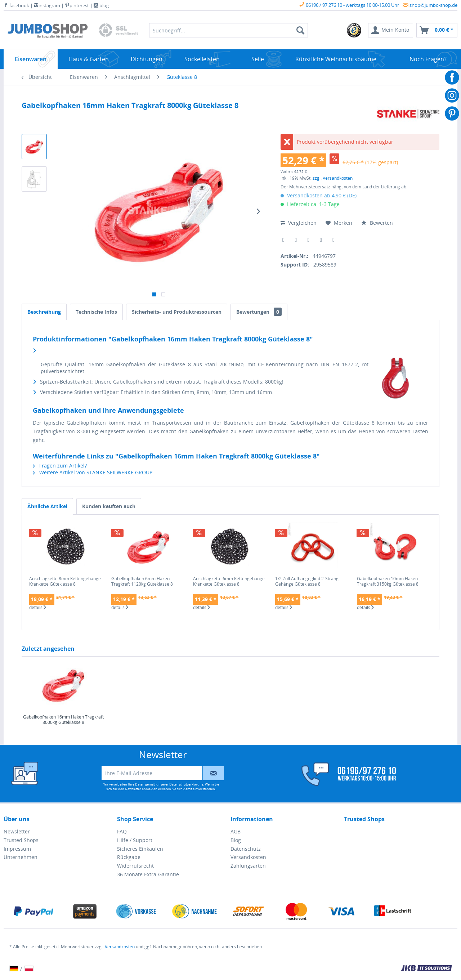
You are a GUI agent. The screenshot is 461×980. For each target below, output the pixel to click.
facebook (16, 5)
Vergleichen (299, 223)
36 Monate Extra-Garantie (148, 874)
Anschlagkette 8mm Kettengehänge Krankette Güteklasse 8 (65, 581)
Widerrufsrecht (135, 866)
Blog (236, 840)
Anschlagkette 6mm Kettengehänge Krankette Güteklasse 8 (229, 581)
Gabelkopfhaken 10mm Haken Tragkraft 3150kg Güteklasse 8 (388, 581)
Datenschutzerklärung (186, 784)
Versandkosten (248, 857)
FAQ (122, 831)
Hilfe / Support (135, 840)
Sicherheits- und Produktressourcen (177, 312)
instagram (47, 5)
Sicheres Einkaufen (140, 849)
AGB (236, 831)
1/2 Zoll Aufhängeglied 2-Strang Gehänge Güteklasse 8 (307, 581)
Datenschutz (246, 849)
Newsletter (17, 831)
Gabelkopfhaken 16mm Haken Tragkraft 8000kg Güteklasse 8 (63, 720)
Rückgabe (129, 857)
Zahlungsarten (248, 866)
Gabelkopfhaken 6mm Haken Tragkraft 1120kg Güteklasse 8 (142, 581)
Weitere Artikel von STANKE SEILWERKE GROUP (93, 472)
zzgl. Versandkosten (333, 178)
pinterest (77, 5)
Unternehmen (21, 857)
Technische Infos (96, 312)
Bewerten (377, 223)
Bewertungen (259, 312)
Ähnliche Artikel (47, 506)
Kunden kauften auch (109, 506)
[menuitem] (354, 30)
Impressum (17, 849)
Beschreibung (44, 312)
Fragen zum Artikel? (60, 466)
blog (101, 5)
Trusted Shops (21, 840)
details (38, 608)
